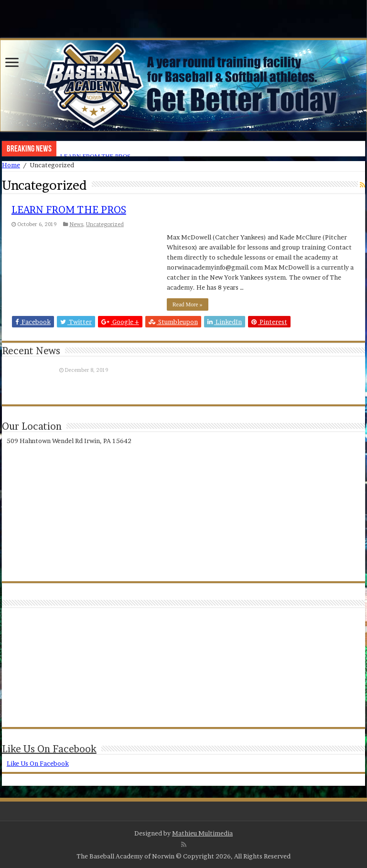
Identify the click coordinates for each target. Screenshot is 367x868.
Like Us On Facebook (49, 749)
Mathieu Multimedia (202, 833)
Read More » (188, 304)
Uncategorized (105, 224)
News (76, 224)
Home (11, 165)
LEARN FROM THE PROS (69, 210)
